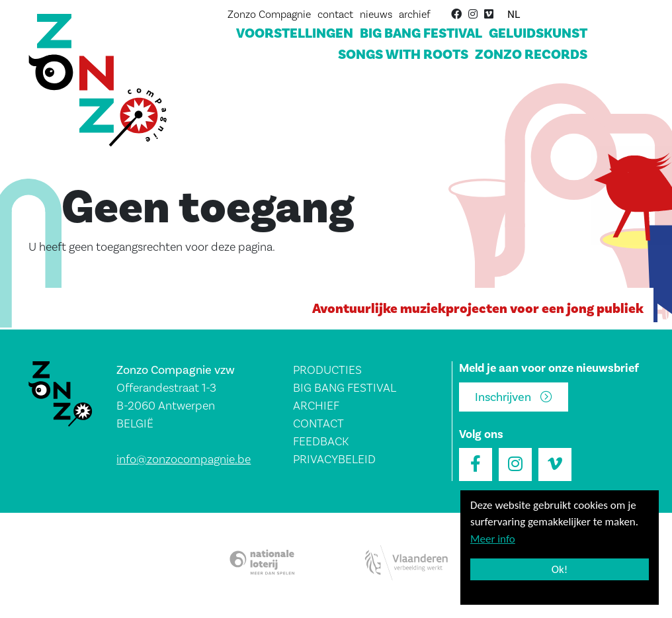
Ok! (560, 569)
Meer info (493, 539)
